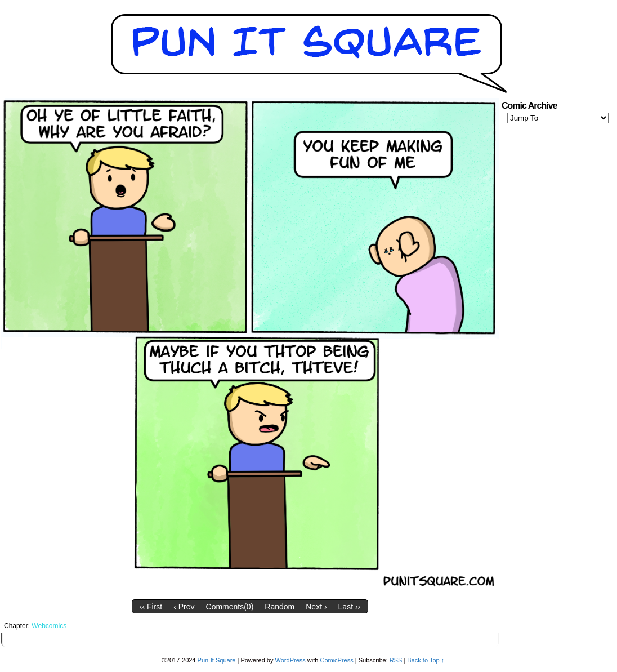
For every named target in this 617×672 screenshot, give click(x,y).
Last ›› (350, 607)
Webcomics (49, 626)
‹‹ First (151, 607)
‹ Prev (184, 607)
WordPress (290, 660)
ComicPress (336, 660)
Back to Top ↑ (426, 660)
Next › (316, 607)
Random (280, 607)
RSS (396, 660)
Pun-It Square (217, 660)
